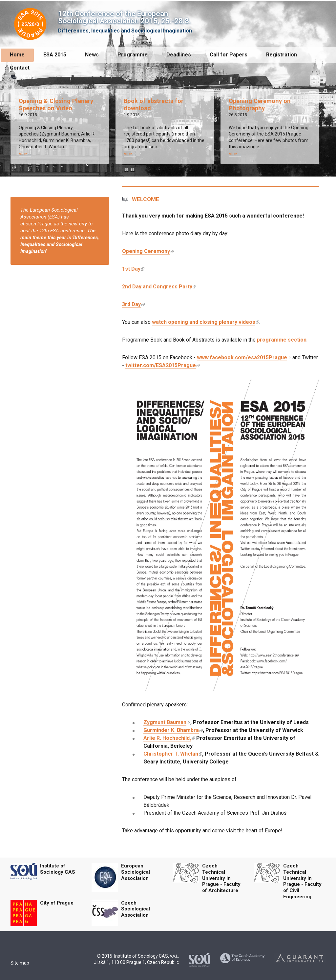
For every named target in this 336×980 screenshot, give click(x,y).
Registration (282, 55)
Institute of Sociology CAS (58, 869)
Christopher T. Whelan (171, 754)
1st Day (131, 269)
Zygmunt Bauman (165, 722)
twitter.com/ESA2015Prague (161, 365)
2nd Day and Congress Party (157, 287)
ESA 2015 (55, 55)
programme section (282, 340)
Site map (20, 963)
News (92, 55)
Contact (20, 68)
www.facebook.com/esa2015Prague (242, 357)
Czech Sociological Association (136, 909)
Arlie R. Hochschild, (167, 738)
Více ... (25, 154)
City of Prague (57, 903)
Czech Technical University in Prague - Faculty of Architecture (221, 878)
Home (17, 55)
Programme (133, 55)
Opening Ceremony (146, 251)
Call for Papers (229, 55)
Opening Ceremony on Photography (260, 104)
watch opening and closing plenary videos (204, 322)
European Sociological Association (136, 872)
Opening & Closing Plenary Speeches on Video (56, 104)
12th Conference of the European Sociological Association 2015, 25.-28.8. (125, 17)
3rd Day (131, 304)
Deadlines (179, 55)
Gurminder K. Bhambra (171, 730)
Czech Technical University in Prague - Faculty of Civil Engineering (302, 881)
